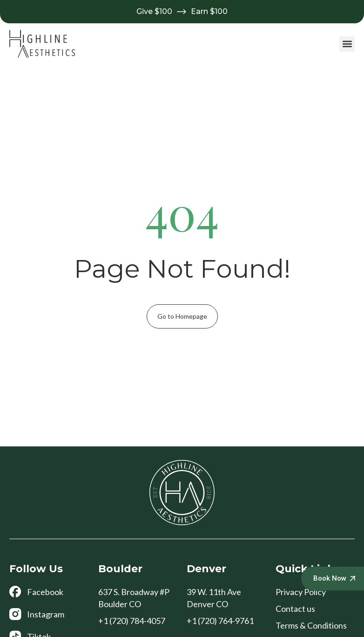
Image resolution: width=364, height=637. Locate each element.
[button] (347, 44)
